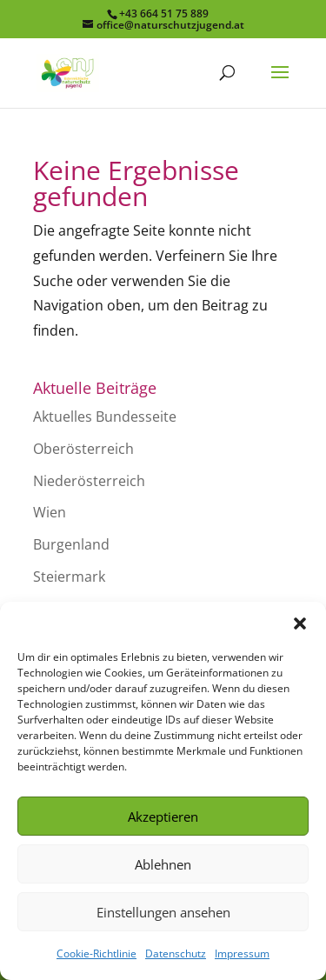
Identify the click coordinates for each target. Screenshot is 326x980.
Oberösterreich (83, 449)
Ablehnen (163, 864)
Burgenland (71, 544)
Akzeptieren (163, 817)
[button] (300, 623)
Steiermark (69, 577)
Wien (50, 512)
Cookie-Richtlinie (96, 953)
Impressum (242, 953)
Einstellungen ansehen (163, 912)
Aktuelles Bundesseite (105, 417)
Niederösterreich (89, 481)
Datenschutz (176, 953)
